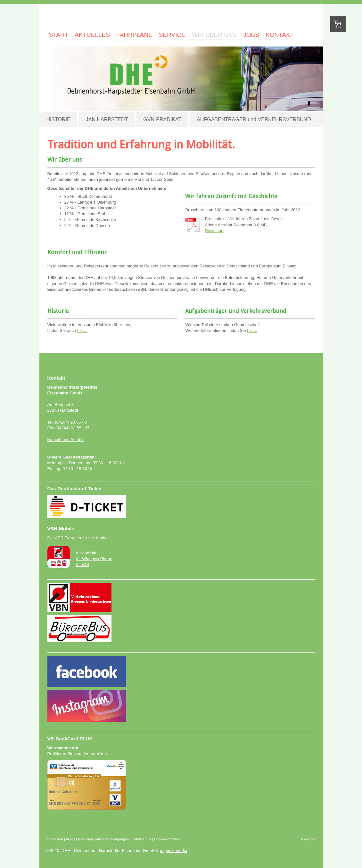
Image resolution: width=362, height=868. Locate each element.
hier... (82, 330)
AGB (69, 839)
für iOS (83, 565)
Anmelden (309, 839)
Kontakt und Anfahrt (66, 439)
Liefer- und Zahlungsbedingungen (103, 839)
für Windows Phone (94, 559)
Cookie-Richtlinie (167, 839)
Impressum (54, 839)
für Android (86, 553)
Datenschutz (141, 839)
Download (214, 231)
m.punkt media (173, 851)
